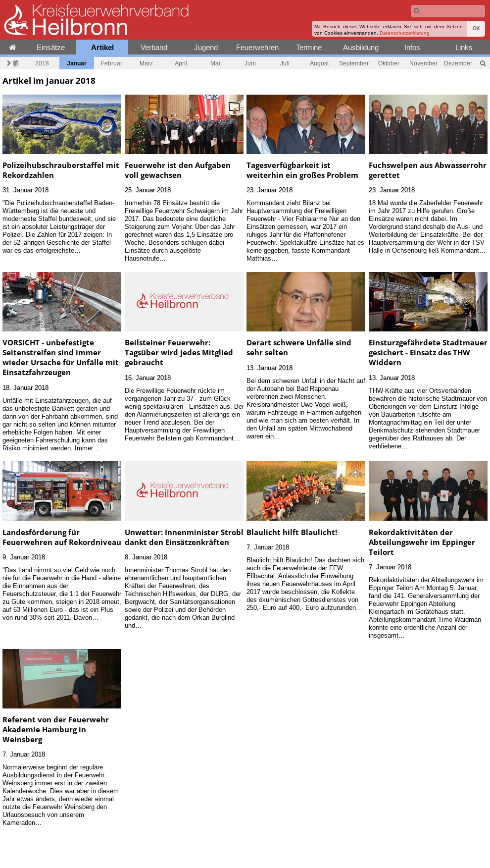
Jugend (206, 47)
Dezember (458, 63)
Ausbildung (361, 47)
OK (476, 28)
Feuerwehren (257, 47)
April (181, 63)
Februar (112, 63)
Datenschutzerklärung (405, 33)
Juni (250, 63)
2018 (42, 63)
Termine (309, 47)
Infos (412, 47)
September (354, 63)
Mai (215, 63)
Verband (154, 47)
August (319, 63)
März (146, 63)
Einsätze (51, 47)
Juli (285, 63)
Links (464, 47)
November (423, 63)
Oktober (389, 63)
